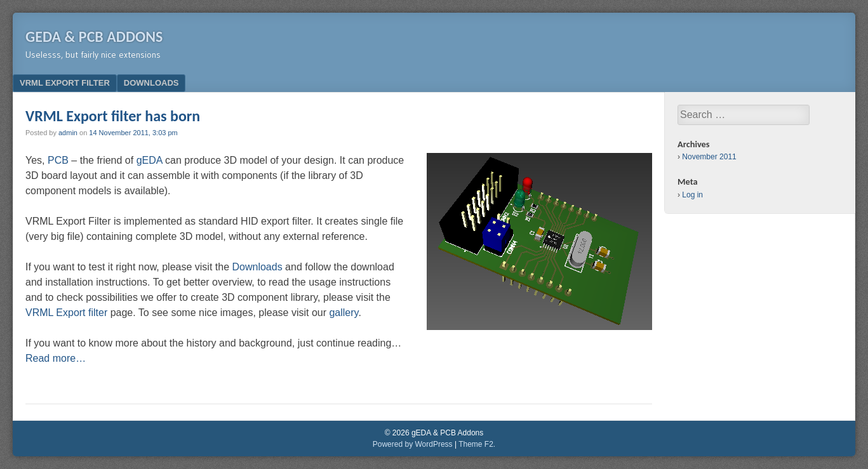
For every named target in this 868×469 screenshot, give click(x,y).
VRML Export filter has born (113, 116)
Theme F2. (477, 444)
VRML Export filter (65, 83)
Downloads (151, 83)
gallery (344, 313)
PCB (58, 160)
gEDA (150, 160)
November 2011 (709, 157)
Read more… (56, 358)
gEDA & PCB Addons (94, 36)
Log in (692, 195)
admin (68, 133)
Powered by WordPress (413, 444)
